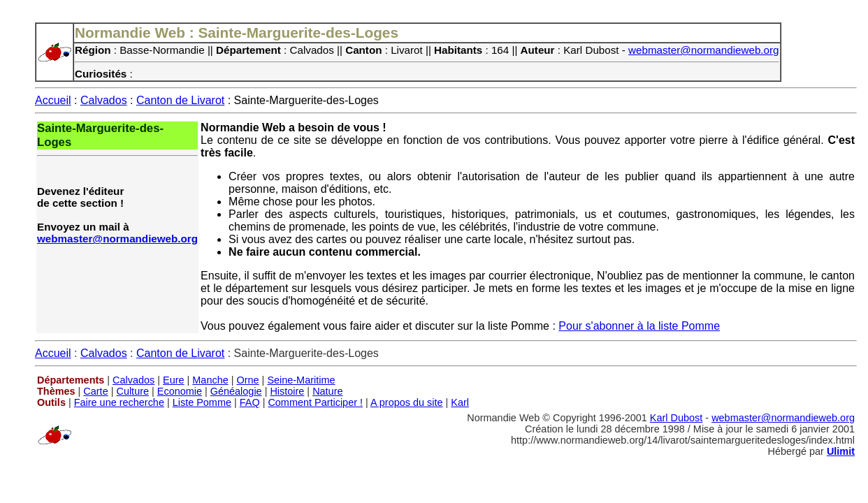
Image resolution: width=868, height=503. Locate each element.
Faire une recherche (119, 402)
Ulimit (841, 451)
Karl (460, 402)
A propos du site (407, 402)
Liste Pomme (202, 402)
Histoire (287, 391)
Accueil (53, 100)
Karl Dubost (676, 418)
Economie (180, 391)
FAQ (250, 402)
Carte (95, 391)
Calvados (104, 100)
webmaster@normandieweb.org (704, 50)
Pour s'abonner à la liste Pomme (639, 326)
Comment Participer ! (315, 402)
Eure (174, 380)
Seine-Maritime (301, 380)
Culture (132, 391)
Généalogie (236, 391)
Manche (210, 380)
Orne (248, 380)
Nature (327, 391)
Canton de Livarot (180, 100)
